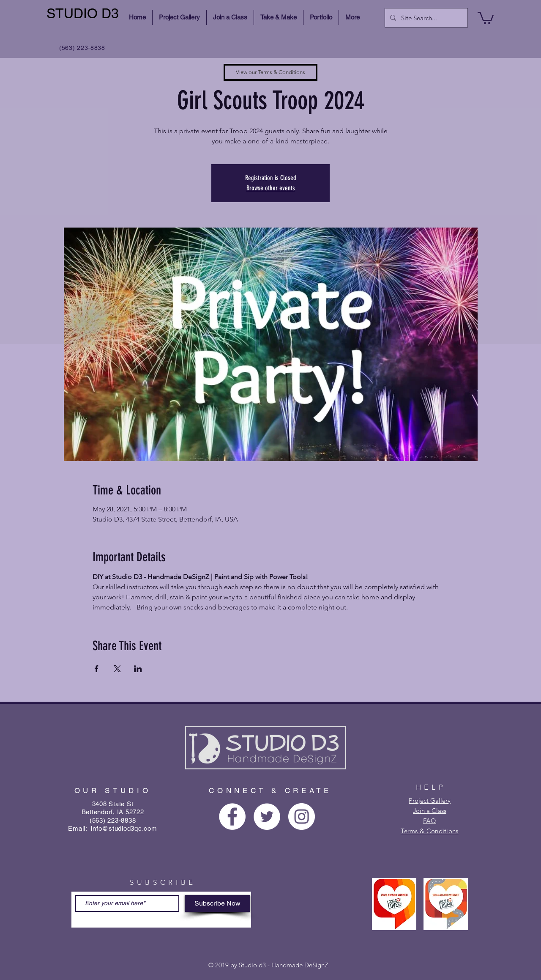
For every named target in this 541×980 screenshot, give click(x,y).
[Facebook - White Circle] (232, 817)
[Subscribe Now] (217, 903)
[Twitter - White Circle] (267, 817)
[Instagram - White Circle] (302, 817)
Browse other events (271, 188)
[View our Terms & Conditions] (270, 72)
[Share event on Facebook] (97, 669)
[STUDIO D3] (84, 14)
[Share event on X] (117, 669)
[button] (486, 17)
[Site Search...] (425, 18)
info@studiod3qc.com (124, 828)
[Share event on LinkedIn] (138, 669)
